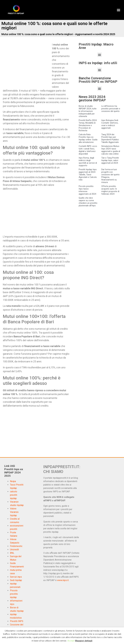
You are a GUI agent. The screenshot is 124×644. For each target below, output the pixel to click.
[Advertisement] (27, 64)
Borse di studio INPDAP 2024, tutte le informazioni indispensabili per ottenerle (88, 111)
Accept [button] (71, 641)
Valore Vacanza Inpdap (14, 512)
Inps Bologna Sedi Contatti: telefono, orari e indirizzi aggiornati (110, 124)
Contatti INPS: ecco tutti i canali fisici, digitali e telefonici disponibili (88, 150)
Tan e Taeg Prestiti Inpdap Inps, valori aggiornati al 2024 (110, 160)
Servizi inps (16, 577)
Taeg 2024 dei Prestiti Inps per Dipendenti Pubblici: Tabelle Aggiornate (110, 138)
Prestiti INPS (17, 621)
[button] (118, 10)
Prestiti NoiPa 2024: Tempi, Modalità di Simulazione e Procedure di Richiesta (88, 125)
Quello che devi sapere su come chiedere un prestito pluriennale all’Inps (88, 202)
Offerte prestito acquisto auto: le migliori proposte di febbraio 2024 (110, 190)
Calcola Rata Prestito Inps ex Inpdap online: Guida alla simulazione (88, 138)
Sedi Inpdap (16, 580)
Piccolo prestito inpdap (14, 594)
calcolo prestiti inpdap (14, 495)
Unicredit (14, 550)
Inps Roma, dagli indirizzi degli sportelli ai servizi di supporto (88, 162)
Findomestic (16, 546)
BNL (12, 553)
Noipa (13, 481)
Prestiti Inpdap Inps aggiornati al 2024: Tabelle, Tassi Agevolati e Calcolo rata (88, 175)
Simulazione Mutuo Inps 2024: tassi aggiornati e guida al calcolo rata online (111, 150)
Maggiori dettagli (84, 641)
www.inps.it (63, 580)
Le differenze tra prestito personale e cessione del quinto (111, 109)
